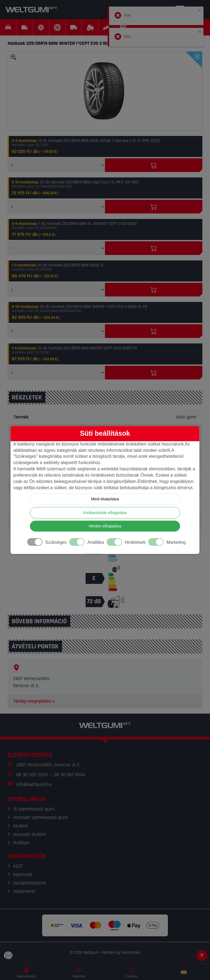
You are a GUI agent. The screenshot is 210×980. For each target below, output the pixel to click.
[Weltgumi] (31, 10)
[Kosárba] (154, 165)
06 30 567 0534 (69, 775)
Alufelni (21, 826)
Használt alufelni (30, 834)
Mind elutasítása (105, 499)
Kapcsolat (23, 874)
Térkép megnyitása (34, 701)
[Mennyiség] (56, 165)
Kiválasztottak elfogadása (105, 513)
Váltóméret (24, 891)
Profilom (21, 843)
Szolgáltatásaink (30, 883)
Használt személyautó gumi (40, 817)
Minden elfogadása (105, 526)
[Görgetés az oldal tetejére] (202, 955)
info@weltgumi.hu (34, 784)
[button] (200, 9)
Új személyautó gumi (34, 809)
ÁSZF (18, 866)
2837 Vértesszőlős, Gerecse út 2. (48, 765)
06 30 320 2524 (32, 775)
